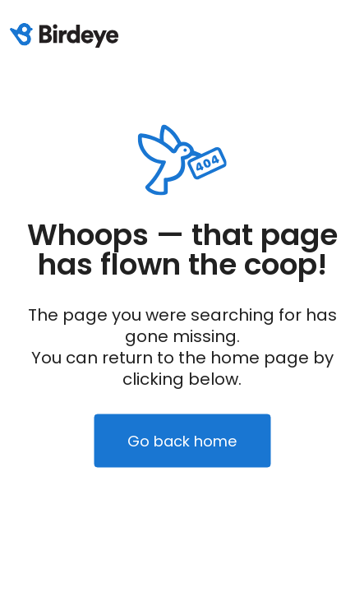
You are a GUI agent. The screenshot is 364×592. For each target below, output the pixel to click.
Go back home (182, 441)
